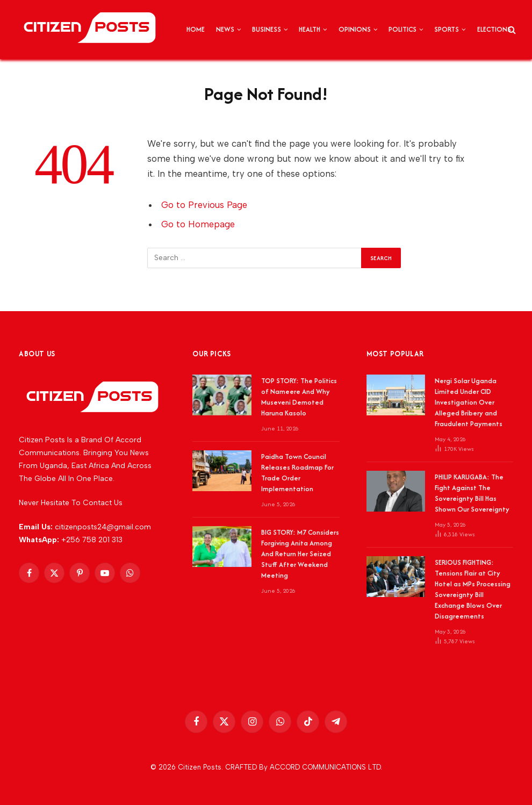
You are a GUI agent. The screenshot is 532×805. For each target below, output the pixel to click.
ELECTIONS (494, 29)
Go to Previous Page (204, 205)
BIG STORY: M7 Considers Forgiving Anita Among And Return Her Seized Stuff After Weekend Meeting (300, 554)
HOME (196, 29)
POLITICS (402, 29)
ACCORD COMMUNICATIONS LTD (325, 767)
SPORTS (447, 29)
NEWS (225, 29)
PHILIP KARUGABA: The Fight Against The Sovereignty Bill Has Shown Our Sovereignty (472, 493)
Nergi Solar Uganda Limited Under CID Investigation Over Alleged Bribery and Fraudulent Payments (469, 402)
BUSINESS (267, 29)
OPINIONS (355, 29)
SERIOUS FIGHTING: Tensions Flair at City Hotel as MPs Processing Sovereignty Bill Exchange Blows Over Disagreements (473, 589)
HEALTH (310, 29)
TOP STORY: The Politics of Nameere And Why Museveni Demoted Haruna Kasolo (299, 397)
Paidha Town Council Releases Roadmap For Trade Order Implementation (297, 473)
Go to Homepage (198, 224)
